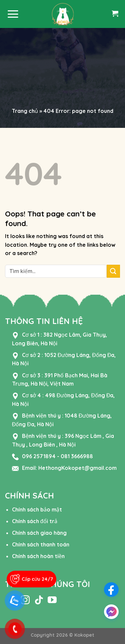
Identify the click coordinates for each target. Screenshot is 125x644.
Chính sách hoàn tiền (38, 556)
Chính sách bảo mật (37, 509)
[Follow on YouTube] (52, 601)
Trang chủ (25, 111)
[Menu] (13, 14)
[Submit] (113, 271)
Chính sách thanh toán (41, 544)
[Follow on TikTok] (39, 601)
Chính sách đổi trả (35, 521)
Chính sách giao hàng (39, 533)
